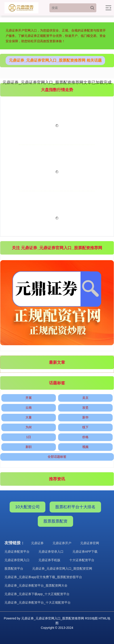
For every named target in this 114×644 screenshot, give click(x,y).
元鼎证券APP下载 (85, 552)
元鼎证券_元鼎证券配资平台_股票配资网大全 (36, 585)
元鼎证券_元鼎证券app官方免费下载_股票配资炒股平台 (43, 577)
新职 (29, 447)
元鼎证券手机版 (49, 560)
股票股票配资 (55, 521)
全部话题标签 (57, 457)
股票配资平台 (14, 569)
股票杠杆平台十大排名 (75, 507)
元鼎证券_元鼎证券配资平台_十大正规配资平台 (38, 602)
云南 (29, 408)
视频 (85, 447)
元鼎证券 (37, 543)
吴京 (85, 398)
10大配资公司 (27, 507)
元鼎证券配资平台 (17, 552)
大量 (29, 417)
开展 (29, 398)
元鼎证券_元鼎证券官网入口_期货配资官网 (62, 569)
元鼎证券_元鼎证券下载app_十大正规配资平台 (37, 594)
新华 (85, 417)
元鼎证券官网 (90, 543)
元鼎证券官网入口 (17, 560)
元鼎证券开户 (62, 543)
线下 (85, 427)
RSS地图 (91, 618)
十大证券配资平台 (82, 560)
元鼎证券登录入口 (51, 552)
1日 (29, 437)
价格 (85, 437)
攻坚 (85, 408)
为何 (29, 427)
